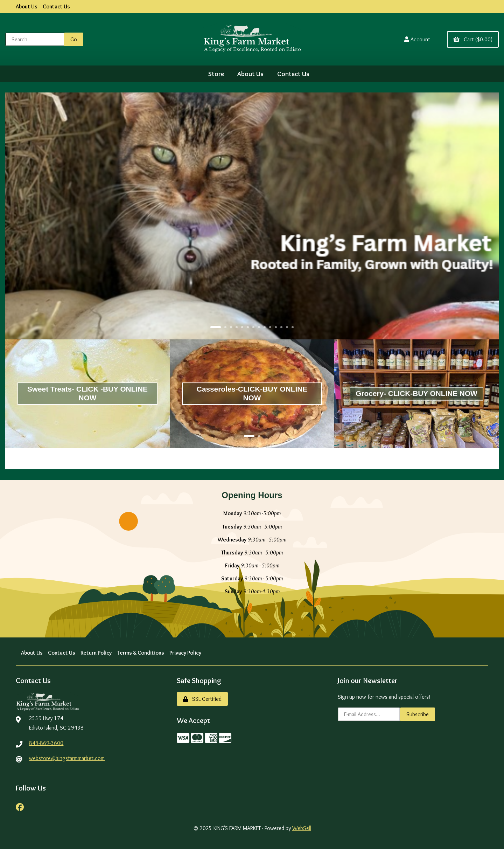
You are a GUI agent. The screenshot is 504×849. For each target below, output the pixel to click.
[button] (216, 327)
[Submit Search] (74, 39)
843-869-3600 (46, 743)
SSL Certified (202, 699)
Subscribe (418, 714)
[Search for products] (36, 39)
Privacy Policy (185, 653)
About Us (27, 6)
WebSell (302, 828)
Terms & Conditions (141, 653)
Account (417, 39)
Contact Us (56, 6)
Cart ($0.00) (473, 39)
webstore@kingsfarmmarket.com (67, 758)
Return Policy (96, 653)
